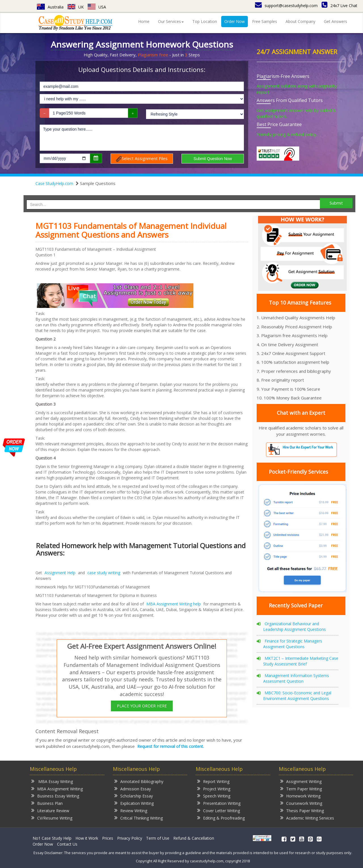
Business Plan (47, 803)
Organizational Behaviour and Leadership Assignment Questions (295, 626)
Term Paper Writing (301, 789)
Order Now (235, 21)
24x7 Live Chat (339, 6)
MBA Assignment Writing (57, 789)
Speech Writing (214, 796)
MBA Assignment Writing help (174, 604)
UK (76, 7)
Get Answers (335, 21)
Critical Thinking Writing (139, 818)
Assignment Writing (301, 781)
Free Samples (265, 21)
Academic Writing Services (307, 818)
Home (144, 21)
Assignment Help (60, 573)
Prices (108, 838)
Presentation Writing (219, 803)
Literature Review (50, 810)
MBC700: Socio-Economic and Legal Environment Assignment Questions (297, 696)
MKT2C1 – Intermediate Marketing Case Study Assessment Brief (301, 661)
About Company (300, 21)
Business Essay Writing (55, 796)
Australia (50, 7)
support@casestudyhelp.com (286, 6)
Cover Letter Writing (219, 810)
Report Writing (213, 781)
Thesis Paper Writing (302, 810)
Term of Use (158, 838)
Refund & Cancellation (194, 838)
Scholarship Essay (134, 796)
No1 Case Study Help (52, 838)
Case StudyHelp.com (54, 183)
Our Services (171, 21)
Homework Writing (300, 796)
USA (97, 7)
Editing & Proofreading (221, 818)
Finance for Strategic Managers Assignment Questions (293, 644)
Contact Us (67, 844)
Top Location (205, 21)
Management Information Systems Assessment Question (296, 678)
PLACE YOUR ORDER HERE (142, 706)
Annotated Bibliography (139, 781)
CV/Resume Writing (52, 818)
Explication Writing (134, 803)
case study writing (104, 573)
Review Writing (131, 810)
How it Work (87, 838)
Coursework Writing (301, 803)
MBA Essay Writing (52, 781)
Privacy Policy (130, 838)
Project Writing (214, 789)
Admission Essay (133, 789)
